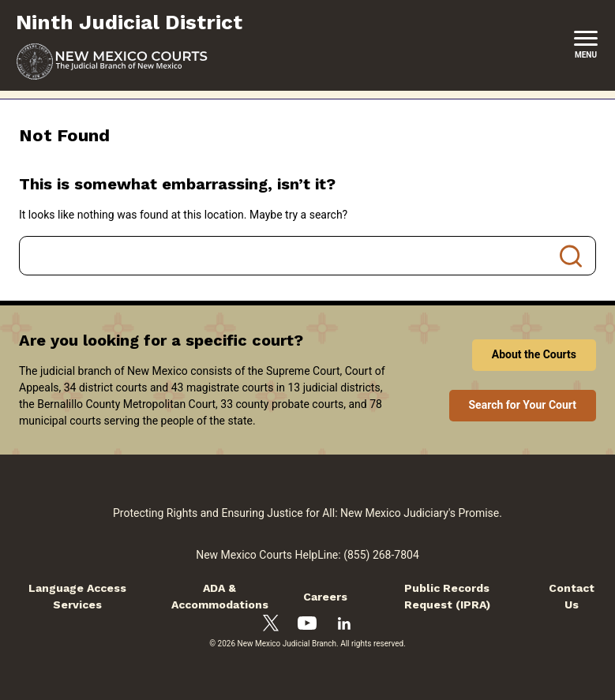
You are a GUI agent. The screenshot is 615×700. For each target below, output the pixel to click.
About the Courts (534, 354)
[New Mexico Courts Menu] (586, 45)
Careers (325, 597)
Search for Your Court (523, 405)
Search (571, 256)
